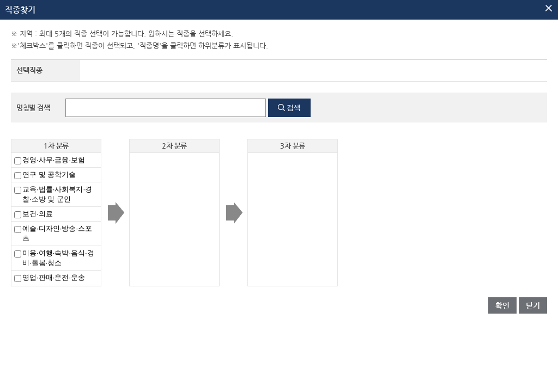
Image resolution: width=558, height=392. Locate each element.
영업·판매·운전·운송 (54, 277)
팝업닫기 (549, 8)
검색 (294, 108)
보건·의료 (38, 214)
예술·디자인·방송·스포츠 (57, 233)
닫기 (533, 305)
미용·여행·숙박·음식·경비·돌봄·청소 (58, 258)
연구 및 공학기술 (49, 174)
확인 (502, 305)
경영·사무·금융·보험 (54, 160)
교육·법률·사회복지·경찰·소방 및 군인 (57, 194)
